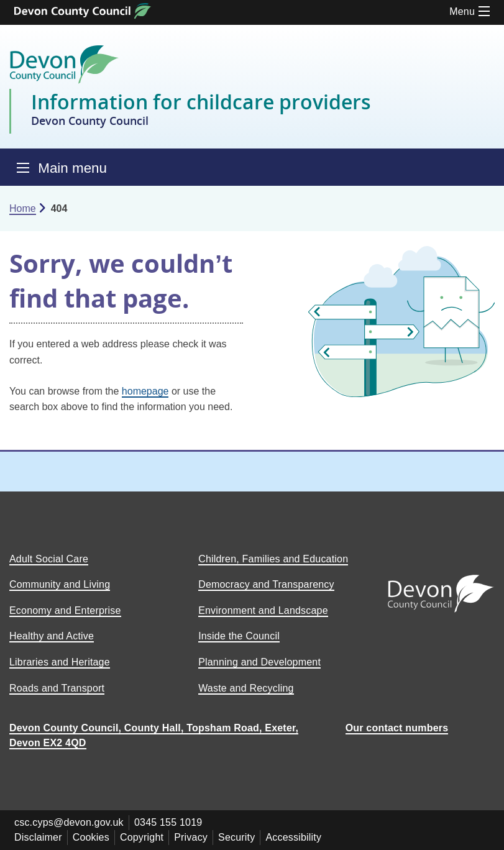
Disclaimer (38, 837)
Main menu (72, 168)
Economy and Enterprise (65, 610)
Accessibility (293, 837)
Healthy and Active (52, 636)
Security (236, 837)
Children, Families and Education (273, 559)
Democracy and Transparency (266, 584)
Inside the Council (239, 636)
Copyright (142, 837)
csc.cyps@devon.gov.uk (69, 822)
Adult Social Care (49, 559)
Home (23, 208)
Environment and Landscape (263, 610)
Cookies (91, 837)
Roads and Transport (57, 688)
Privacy (191, 837)
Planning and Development (259, 662)
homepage (145, 391)
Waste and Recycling (246, 688)
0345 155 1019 (168, 822)
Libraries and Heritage (60, 662)
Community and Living (60, 584)
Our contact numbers (397, 728)
